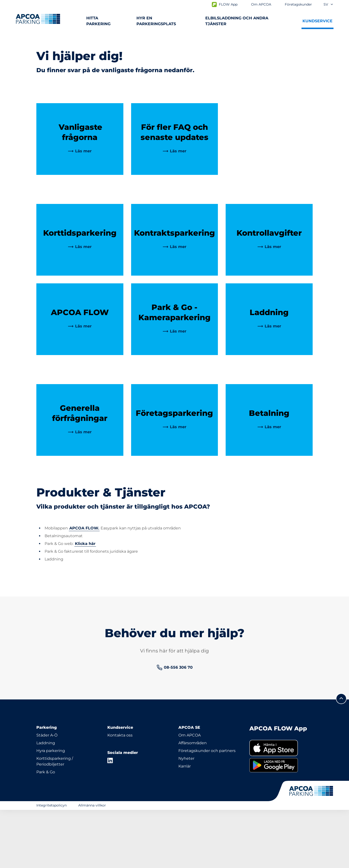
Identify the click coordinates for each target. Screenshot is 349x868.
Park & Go (46, 830)
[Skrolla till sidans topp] (341, 757)
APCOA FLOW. (84, 586)
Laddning (46, 801)
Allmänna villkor (92, 863)
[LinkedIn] (110, 819)
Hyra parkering (51, 809)
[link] (80, 209)
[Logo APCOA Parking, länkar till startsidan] (38, 19)
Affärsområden (193, 801)
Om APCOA (190, 793)
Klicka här (85, 602)
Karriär (185, 824)
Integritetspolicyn (52, 863)
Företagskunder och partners (207, 809)
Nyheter (186, 817)
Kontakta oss (120, 793)
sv (329, 4)
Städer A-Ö (47, 793)
